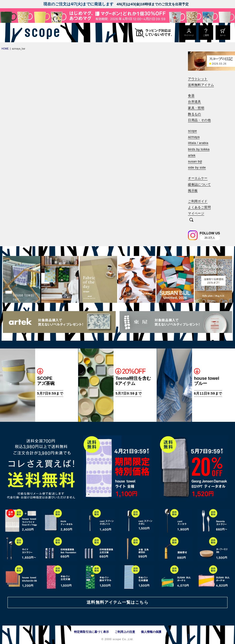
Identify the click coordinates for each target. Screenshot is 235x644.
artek (192, 155)
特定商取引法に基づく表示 (91, 632)
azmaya (194, 137)
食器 (191, 96)
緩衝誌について (199, 184)
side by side (197, 167)
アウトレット (198, 79)
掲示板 (193, 191)
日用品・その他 (199, 120)
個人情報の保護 (151, 632)
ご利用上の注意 (125, 632)
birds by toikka (199, 149)
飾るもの (194, 114)
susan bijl (195, 161)
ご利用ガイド (198, 201)
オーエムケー (198, 178)
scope (192, 131)
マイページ (196, 213)
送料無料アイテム (201, 85)
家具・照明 (196, 108)
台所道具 (194, 102)
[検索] (191, 220)
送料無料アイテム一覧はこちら (117, 602)
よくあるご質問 (199, 207)
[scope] (41, 33)
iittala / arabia (198, 143)
